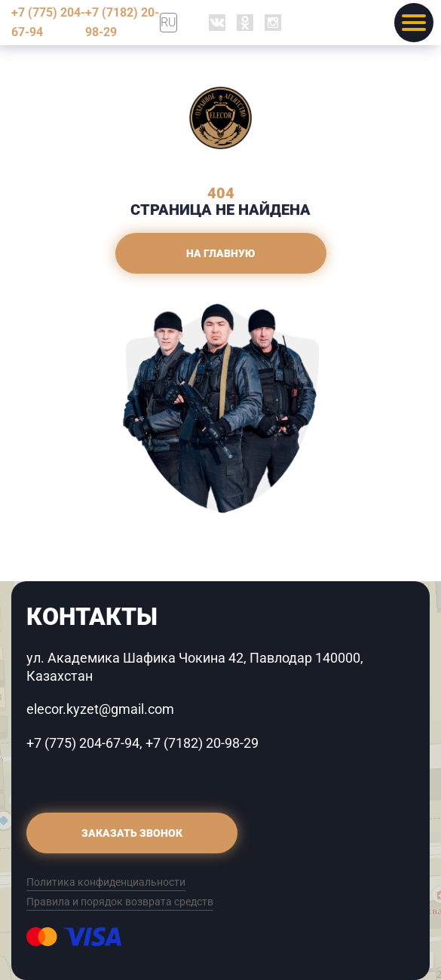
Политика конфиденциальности (106, 882)
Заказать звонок (132, 833)
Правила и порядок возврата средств (120, 902)
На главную (221, 253)
